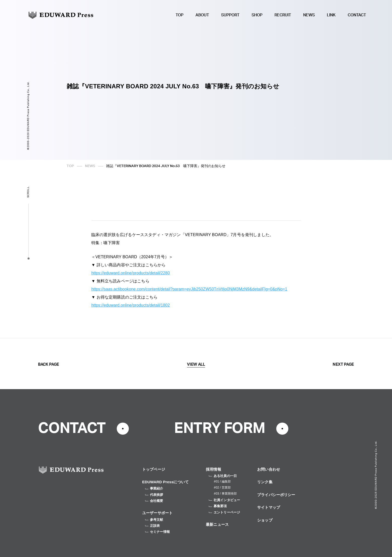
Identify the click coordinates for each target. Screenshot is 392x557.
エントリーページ (224, 512)
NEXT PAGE (343, 364)
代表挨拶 (154, 495)
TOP (180, 15)
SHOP (257, 15)
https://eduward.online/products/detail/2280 (131, 273)
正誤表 (152, 526)
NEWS (309, 15)
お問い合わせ (269, 469)
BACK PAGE (49, 364)
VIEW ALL (196, 364)
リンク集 (265, 482)
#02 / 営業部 (222, 488)
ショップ (265, 520)
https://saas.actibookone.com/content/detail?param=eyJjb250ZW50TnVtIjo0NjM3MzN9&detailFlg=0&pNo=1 (189, 289)
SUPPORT (230, 15)
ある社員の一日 (223, 476)
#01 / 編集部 (222, 481)
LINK (331, 15)
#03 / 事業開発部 (225, 494)
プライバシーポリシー (276, 495)
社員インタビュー (224, 500)
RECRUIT (283, 15)
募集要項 (218, 506)
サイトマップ (269, 507)
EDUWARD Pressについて (165, 482)
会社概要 (154, 501)
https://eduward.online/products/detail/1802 (131, 305)
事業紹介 (154, 488)
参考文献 (154, 520)
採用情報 (213, 469)
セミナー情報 (158, 532)
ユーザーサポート (157, 513)
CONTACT (357, 15)
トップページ (154, 469)
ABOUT (202, 15)
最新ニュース (217, 524)
